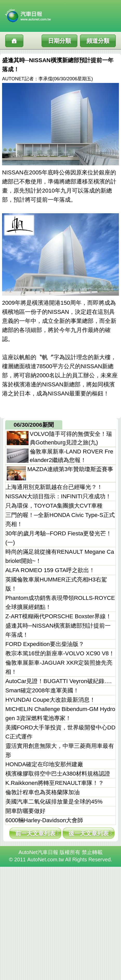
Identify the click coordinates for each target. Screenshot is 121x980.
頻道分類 (98, 41)
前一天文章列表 (35, 833)
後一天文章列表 (89, 833)
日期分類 (59, 41)
